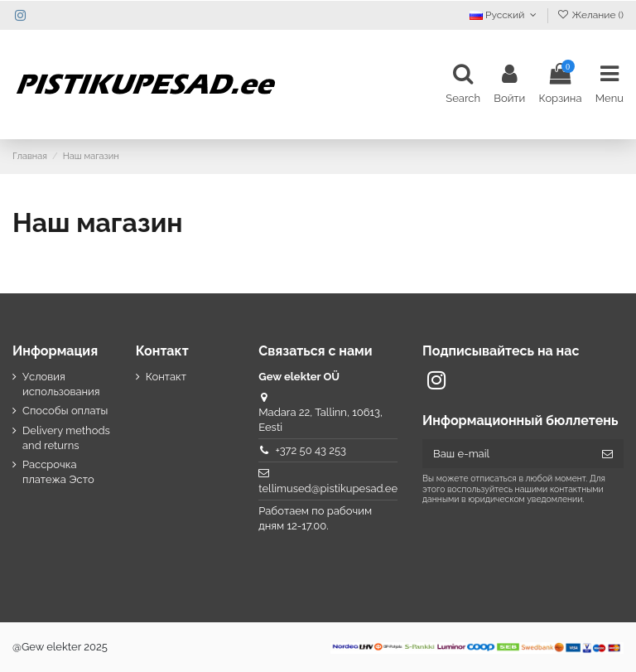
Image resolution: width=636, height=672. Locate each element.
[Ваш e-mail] (507, 454)
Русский (505, 15)
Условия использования (61, 384)
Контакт (166, 377)
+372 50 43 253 (311, 450)
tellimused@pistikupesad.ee (328, 488)
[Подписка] (607, 454)
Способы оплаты (65, 411)
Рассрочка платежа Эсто (58, 472)
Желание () (590, 15)
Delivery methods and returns (66, 438)
